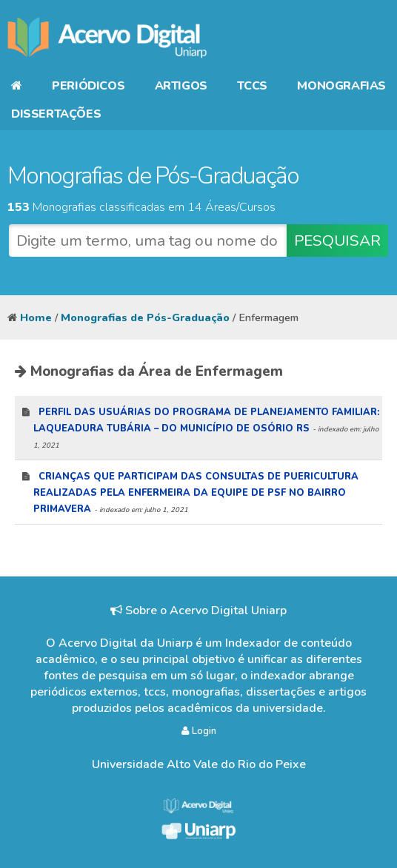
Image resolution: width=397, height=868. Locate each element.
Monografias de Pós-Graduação (145, 317)
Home (36, 317)
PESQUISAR (337, 240)
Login (199, 731)
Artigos (181, 86)
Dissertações (56, 114)
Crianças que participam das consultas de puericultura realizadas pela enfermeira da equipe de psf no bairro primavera (196, 493)
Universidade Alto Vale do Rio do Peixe (199, 764)
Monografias (341, 86)
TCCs (252, 86)
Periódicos (88, 86)
